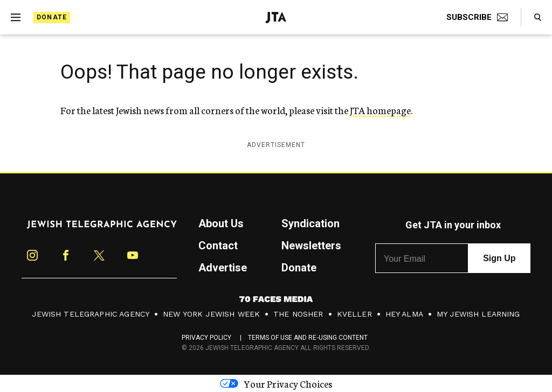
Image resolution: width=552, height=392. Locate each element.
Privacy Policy (207, 338)
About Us (221, 223)
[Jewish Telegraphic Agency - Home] (276, 17)
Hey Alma (404, 314)
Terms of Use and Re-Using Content (308, 338)
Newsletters (311, 246)
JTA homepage (380, 110)
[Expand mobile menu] (16, 17)
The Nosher (298, 314)
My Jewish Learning (478, 314)
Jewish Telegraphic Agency (91, 314)
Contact (218, 246)
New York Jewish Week (211, 314)
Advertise (223, 268)
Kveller (354, 314)
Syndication (310, 223)
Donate (52, 17)
